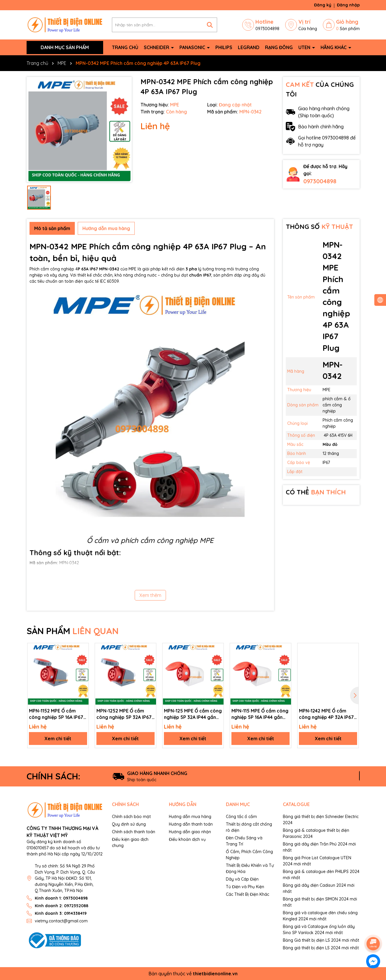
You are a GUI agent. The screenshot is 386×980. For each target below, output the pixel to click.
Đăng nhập (348, 5)
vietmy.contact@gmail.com (61, 921)
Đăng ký (323, 5)
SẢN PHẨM (73, 631)
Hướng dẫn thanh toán (191, 824)
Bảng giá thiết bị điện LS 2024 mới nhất (321, 948)
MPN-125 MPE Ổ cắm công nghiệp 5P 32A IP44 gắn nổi (193, 714)
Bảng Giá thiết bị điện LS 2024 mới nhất (321, 940)
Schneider (157, 47)
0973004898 (320, 181)
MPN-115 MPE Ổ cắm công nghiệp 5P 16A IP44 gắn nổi (260, 714)
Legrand (249, 47)
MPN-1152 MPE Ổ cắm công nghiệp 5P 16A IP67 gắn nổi (56, 714)
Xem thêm (150, 595)
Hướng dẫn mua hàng (190, 817)
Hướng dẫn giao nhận (190, 832)
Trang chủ (125, 47)
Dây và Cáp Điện (242, 879)
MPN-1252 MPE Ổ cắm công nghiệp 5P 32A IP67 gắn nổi (124, 714)
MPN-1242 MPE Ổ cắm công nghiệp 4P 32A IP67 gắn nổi (326, 714)
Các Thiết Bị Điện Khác (247, 894)
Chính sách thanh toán (134, 832)
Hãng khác (334, 47)
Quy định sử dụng (129, 824)
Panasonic (193, 47)
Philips (224, 47)
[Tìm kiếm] (210, 25)
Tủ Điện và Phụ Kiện (245, 887)
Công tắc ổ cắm (241, 817)
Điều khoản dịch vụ (187, 839)
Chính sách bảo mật (131, 817)
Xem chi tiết (58, 739)
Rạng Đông (279, 47)
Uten (305, 47)
